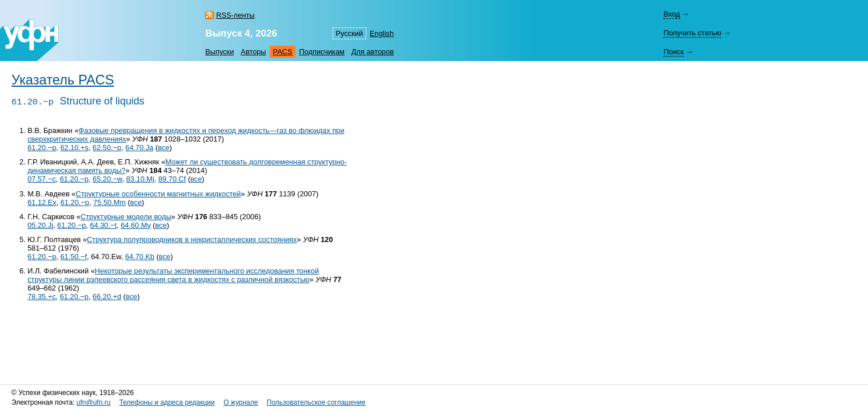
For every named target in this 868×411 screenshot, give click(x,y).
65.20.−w (107, 179)
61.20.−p (42, 148)
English (382, 33)
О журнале (241, 402)
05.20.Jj (40, 225)
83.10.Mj (140, 179)
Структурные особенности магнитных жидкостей (158, 194)
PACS (283, 52)
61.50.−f (73, 257)
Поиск (673, 52)
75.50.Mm (109, 202)
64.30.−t (103, 225)
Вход (672, 14)
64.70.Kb (140, 257)
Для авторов (373, 52)
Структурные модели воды (126, 217)
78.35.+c (41, 297)
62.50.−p (107, 148)
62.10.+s (74, 148)
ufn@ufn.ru (94, 402)
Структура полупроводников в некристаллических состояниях (192, 239)
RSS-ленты (235, 15)
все (163, 148)
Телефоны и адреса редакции (167, 402)
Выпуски (219, 52)
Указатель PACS (63, 80)
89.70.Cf (172, 179)
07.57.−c (41, 179)
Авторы (253, 52)
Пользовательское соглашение (316, 402)
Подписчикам (321, 52)
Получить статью (692, 33)
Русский (349, 33)
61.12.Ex (42, 202)
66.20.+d (107, 297)
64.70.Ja (139, 148)
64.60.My (136, 225)
